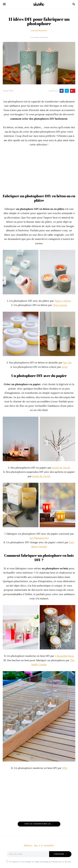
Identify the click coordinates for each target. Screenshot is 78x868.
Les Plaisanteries (39, 538)
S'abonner (59, 854)
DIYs (65, 768)
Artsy (65, 367)
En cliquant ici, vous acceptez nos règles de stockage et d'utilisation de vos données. (39, 862)
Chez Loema (60, 305)
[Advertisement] (39, 170)
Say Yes (67, 363)
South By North (61, 468)
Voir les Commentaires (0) (37, 824)
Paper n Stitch (63, 301)
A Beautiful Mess (64, 656)
